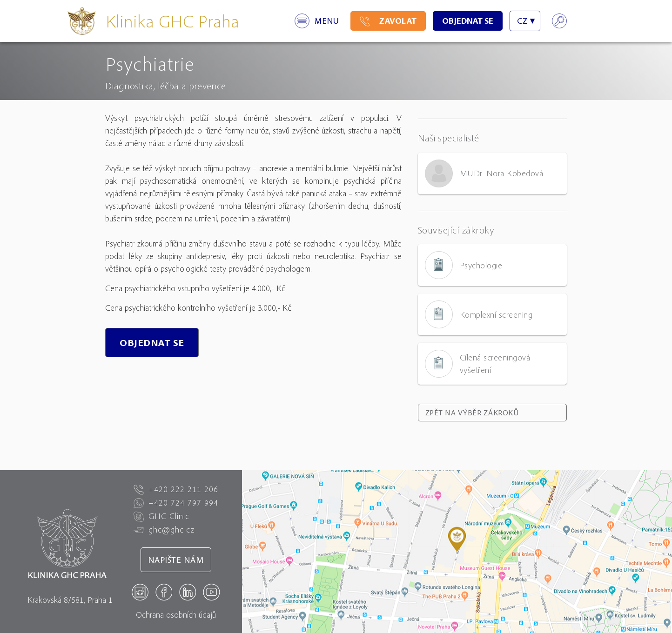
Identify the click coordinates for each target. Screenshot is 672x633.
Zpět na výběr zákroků (472, 413)
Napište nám (176, 560)
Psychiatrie (150, 63)
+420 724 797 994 (176, 503)
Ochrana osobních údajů (176, 615)
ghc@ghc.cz (164, 530)
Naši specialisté (449, 138)
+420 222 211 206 (176, 489)
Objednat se (468, 21)
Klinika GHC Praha (172, 21)
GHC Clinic (161, 516)
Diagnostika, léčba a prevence (165, 86)
